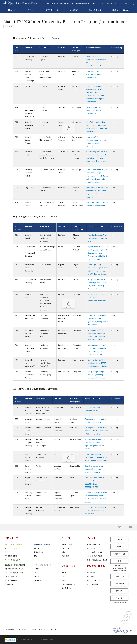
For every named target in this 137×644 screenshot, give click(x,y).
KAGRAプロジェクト (120, 568)
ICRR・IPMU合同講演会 (95, 556)
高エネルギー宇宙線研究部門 (15, 565)
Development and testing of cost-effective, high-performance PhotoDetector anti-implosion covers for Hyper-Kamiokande (97, 176)
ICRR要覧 (90, 576)
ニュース (12, 10)
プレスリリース (67, 544)
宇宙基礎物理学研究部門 (43, 544)
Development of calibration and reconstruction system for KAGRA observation (96, 431)
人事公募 (109, 3)
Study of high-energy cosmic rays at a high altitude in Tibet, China (97, 375)
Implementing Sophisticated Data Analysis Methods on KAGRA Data (96, 510)
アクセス (102, 3)
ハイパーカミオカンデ (12, 560)
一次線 (37, 569)
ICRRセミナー (92, 548)
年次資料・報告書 (121, 10)
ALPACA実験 (9, 584)
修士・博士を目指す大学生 (65, 3)
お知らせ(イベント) (94, 544)
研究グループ (52, 10)
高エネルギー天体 (11, 580)
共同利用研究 (119, 547)
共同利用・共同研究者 (82, 3)
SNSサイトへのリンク (39, 630)
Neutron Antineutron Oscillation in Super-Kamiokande (94, 74)
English (127, 3)
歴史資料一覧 (66, 588)
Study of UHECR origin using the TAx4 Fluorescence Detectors (97, 297)
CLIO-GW (37, 580)
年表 (63, 580)
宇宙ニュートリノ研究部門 (14, 544)
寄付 (119, 561)
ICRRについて (95, 10)
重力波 (37, 548)
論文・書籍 (65, 556)
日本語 (120, 3)
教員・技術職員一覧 (69, 584)
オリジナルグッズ (119, 576)
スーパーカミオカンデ (12, 548)
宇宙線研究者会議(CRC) (120, 602)
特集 (63, 552)
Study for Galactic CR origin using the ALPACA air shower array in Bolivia (98, 363)
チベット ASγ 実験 (11, 577)
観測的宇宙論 (39, 552)
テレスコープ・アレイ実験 (14, 569)
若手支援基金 (118, 565)
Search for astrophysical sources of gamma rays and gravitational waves (95, 469)
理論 (36, 556)
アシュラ (37, 573)
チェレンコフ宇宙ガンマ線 (14, 573)
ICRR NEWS (91, 573)
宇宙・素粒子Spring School (97, 560)
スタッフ (94, 3)
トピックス (65, 548)
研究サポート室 (119, 554)
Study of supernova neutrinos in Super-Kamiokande (94, 110)
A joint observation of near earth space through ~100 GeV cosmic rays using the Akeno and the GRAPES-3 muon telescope (98, 253)
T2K (6, 552)
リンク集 (119, 598)
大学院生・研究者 (50, 3)
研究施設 (74, 10)
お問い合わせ (119, 584)
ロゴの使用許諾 (10, 630)
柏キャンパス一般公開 (95, 552)
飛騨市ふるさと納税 (120, 571)
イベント (31, 10)
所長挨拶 (65, 573)
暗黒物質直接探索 (11, 556)
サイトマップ (23, 630)
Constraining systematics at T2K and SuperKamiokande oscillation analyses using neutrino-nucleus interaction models (97, 158)
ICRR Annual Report (94, 580)
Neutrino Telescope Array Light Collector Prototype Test (98, 238)
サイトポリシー (56, 630)
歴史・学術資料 (92, 584)
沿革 (63, 576)
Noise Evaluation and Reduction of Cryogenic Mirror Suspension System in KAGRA (96, 457)
